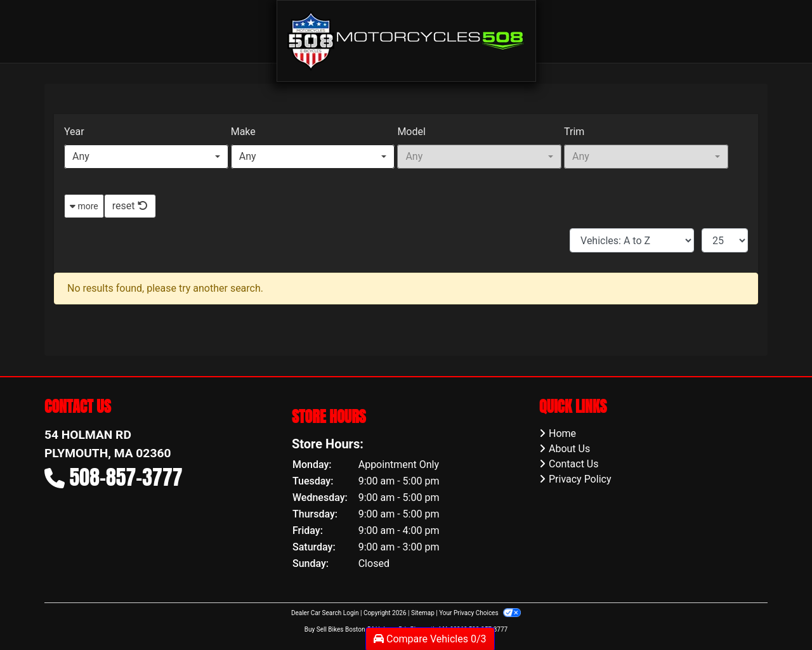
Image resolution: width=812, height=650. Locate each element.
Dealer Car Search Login (325, 613)
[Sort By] (632, 240)
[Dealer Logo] (406, 40)
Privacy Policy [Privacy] (580, 479)
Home (562, 433)
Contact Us (574, 464)
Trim (574, 132)
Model (411, 132)
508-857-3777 (126, 477)
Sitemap (423, 613)
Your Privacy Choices (480, 613)
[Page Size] (725, 240)
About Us (569, 449)
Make (243, 132)
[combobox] (146, 157)
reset (130, 206)
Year (74, 132)
